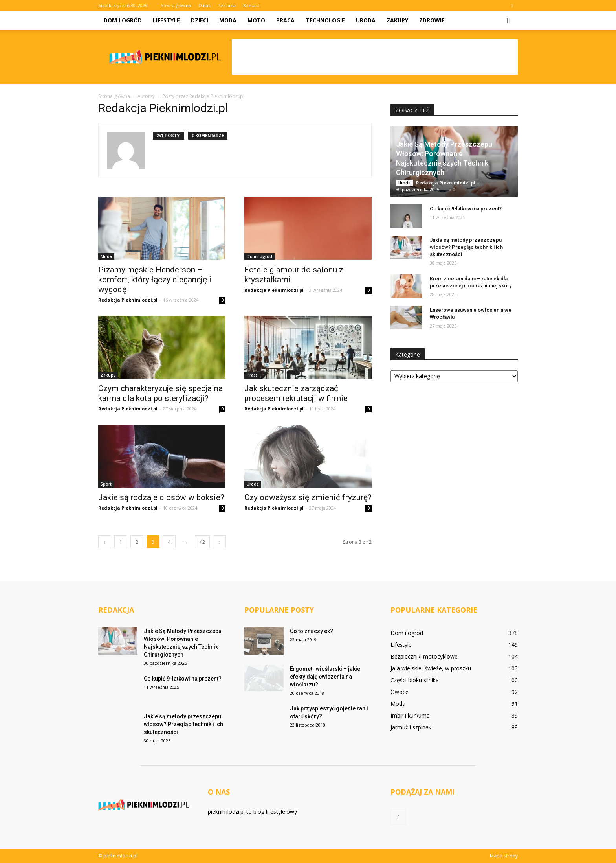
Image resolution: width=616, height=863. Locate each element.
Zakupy (397, 20)
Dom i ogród (123, 20)
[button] (508, 20)
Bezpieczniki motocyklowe (424, 656)
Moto (256, 20)
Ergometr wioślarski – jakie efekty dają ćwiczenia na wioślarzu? (325, 677)
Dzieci (200, 20)
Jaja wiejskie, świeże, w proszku (431, 668)
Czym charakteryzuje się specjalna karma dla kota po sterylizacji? (160, 393)
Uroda (366, 20)
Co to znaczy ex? (312, 631)
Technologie (325, 20)
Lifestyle (166, 20)
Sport (106, 484)
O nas (204, 5)
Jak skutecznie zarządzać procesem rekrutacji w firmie (296, 393)
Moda (228, 20)
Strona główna (176, 5)
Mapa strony (504, 856)
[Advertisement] (375, 57)
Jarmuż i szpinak (411, 727)
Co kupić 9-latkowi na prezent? (466, 209)
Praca (285, 20)
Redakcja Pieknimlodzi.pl (128, 300)
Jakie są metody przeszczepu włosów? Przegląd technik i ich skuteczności (466, 247)
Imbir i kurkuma (410, 715)
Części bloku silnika (415, 680)
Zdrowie (432, 20)
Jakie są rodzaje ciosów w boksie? (161, 497)
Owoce (400, 692)
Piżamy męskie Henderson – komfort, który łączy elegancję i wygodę (155, 280)
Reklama (227, 5)
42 (202, 542)
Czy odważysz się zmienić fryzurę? (308, 497)
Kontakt (251, 5)
